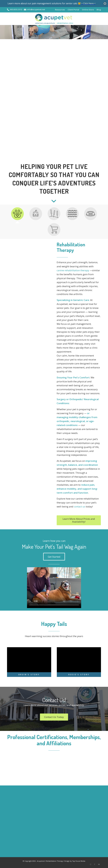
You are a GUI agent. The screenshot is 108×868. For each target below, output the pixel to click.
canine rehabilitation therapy (73, 270)
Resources (59, 10)
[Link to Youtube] (99, 864)
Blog (99, 10)
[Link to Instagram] (90, 864)
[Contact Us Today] (54, 717)
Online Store (88, 10)
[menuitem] (59, 10)
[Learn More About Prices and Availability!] (79, 520)
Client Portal (73, 10)
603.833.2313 (16, 10)
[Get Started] (54, 557)
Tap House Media (79, 861)
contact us (80, 507)
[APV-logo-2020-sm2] (54, 19)
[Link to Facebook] (95, 864)
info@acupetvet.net (37, 10)
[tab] (17, 215)
